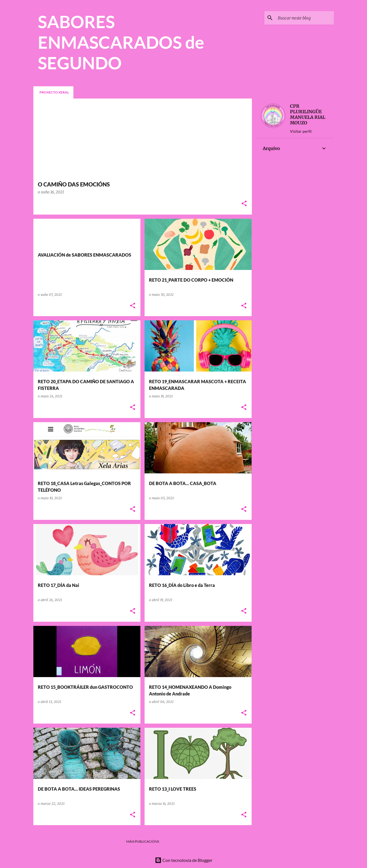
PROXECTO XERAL (54, 92)
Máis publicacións (143, 841)
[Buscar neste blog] (305, 18)
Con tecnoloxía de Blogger (184, 860)
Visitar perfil (301, 131)
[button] (244, 204)
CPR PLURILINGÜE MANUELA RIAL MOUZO (308, 114)
